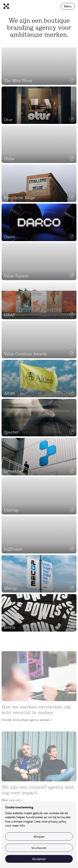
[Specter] (39, 418)
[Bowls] (39, 613)
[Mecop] (39, 574)
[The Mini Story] (39, 66)
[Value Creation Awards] (39, 339)
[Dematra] (39, 457)
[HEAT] (39, 300)
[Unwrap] (39, 496)
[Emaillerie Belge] (39, 183)
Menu (68, 6)
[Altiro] (39, 379)
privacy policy (57, 821)
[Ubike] (39, 144)
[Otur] (39, 105)
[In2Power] (39, 535)
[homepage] (6, 6)
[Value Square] (39, 261)
